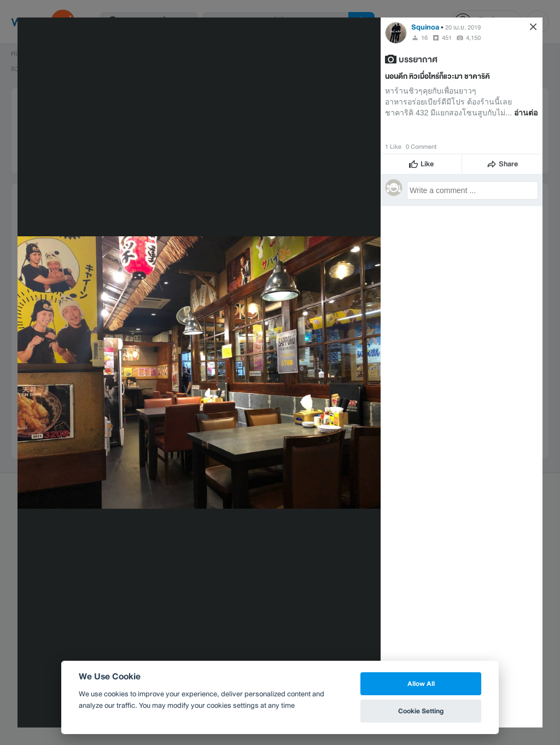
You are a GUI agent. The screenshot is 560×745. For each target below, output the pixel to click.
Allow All (421, 683)
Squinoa (425, 27)
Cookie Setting (421, 711)
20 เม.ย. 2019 (463, 27)
